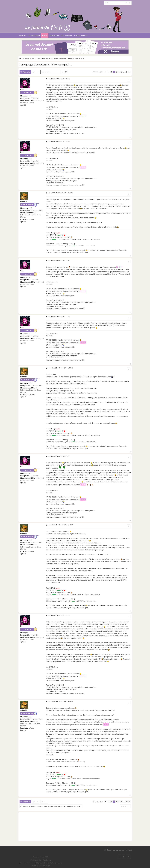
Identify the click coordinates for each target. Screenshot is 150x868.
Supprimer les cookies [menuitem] (116, 850)
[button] (105, 72)
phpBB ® (45, 857)
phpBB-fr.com (45, 866)
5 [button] (122, 72)
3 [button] (116, 72)
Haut (130, 850)
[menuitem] (54, 36)
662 (30, 96)
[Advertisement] (75, 827)
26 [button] (127, 72)
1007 (30, 208)
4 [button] (119, 72)
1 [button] (111, 72)
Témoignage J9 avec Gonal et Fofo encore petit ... (46, 65)
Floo (22, 89)
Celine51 (24, 201)
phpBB (33, 863)
